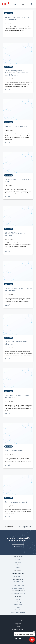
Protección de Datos (18, 629)
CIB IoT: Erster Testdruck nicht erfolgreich (16, 343)
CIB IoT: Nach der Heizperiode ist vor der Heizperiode (18, 289)
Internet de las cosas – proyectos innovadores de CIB (17, 18)
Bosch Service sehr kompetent (16, 502)
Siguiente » (27, 526)
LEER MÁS (8, 34)
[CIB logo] (6, 4)
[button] (23, 4)
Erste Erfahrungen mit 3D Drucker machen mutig (17, 396)
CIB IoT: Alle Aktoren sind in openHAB (15, 234)
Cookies (18, 627)
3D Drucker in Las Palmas (14, 450)
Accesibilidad (18, 621)
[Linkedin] (16, 639)
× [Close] (34, 632)
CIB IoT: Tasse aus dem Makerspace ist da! (18, 180)
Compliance (18, 624)
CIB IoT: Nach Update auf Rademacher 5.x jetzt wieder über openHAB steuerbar (17, 73)
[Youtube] (20, 639)
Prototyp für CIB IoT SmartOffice (17, 126)
